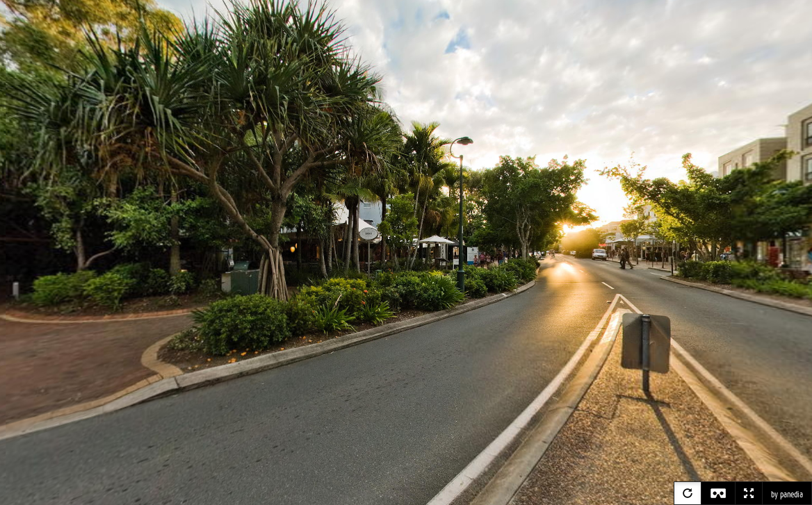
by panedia (787, 495)
